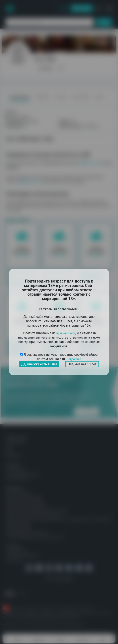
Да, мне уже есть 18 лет (39, 364)
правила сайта (66, 333)
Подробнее (74, 359)
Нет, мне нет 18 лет (82, 364)
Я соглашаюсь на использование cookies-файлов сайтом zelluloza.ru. (59, 357)
